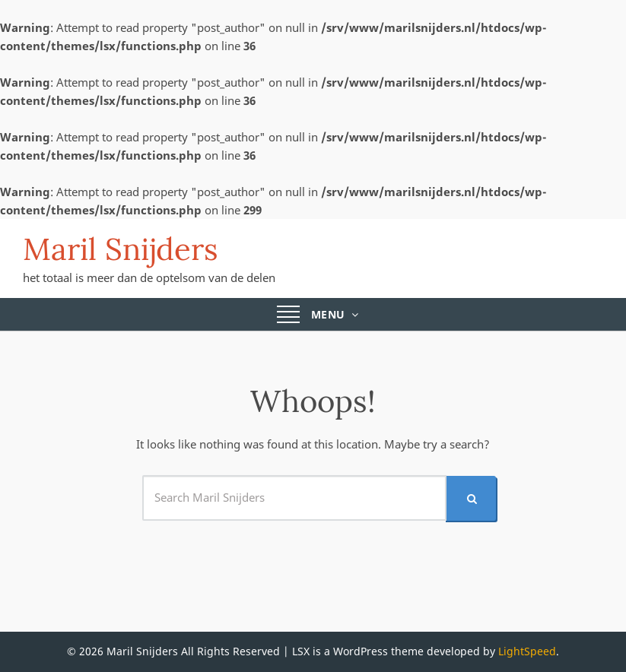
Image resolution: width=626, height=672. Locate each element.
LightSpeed (527, 651)
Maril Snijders (121, 249)
